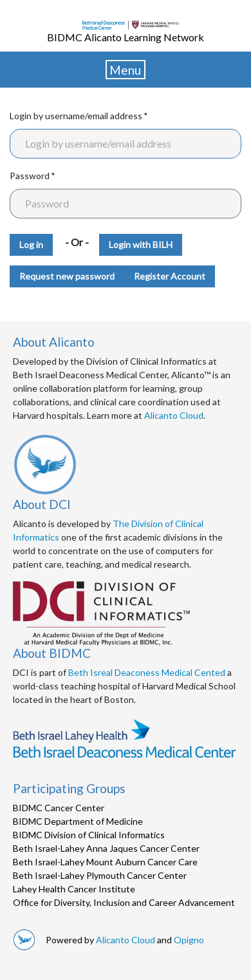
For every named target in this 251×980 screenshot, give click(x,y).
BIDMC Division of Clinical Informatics (89, 835)
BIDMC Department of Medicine (78, 821)
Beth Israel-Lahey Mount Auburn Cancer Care (105, 862)
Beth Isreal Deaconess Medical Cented (147, 672)
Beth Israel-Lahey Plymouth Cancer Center (100, 875)
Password (30, 176)
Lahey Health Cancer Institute (74, 889)
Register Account (170, 276)
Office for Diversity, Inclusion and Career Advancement (124, 902)
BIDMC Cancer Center (59, 808)
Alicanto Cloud (174, 415)
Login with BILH (141, 245)
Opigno (189, 940)
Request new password (67, 276)
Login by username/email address (76, 116)
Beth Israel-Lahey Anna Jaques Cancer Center (106, 848)
